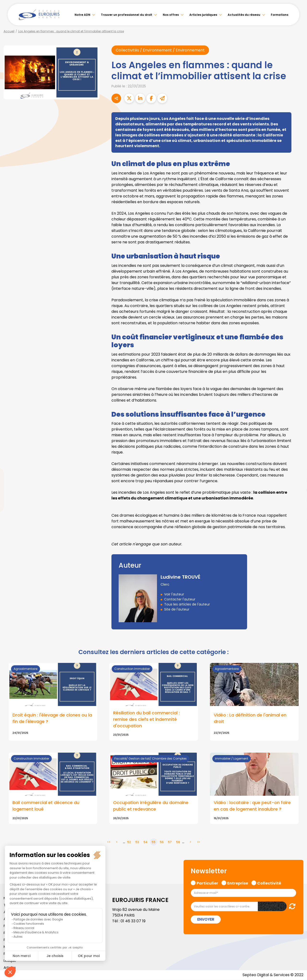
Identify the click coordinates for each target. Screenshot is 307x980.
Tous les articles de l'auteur (187, 604)
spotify (297, 509)
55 (154, 842)
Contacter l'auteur (180, 599)
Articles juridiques (203, 15)
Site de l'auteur (177, 609)
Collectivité (269, 883)
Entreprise (238, 883)
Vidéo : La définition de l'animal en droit (250, 718)
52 (129, 842)
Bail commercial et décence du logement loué (46, 806)
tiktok (297, 519)
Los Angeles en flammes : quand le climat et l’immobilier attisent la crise (71, 31)
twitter (297, 471)
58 (178, 842)
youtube (297, 490)
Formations (280, 15)
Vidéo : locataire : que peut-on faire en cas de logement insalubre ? (252, 806)
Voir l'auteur (174, 594)
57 (170, 842)
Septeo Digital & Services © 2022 (273, 975)
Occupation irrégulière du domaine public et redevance (151, 806)
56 (162, 842)
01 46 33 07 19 (133, 921)
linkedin (297, 481)
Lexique (10, 961)
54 (145, 842)
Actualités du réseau (244, 15)
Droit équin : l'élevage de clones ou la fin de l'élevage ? (52, 718)
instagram (297, 500)
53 (137, 842)
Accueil (9, 31)
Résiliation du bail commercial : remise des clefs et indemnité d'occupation (146, 720)
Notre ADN (82, 15)
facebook (297, 461)
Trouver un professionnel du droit (127, 15)
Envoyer (206, 920)
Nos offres (171, 15)
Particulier (207, 883)
